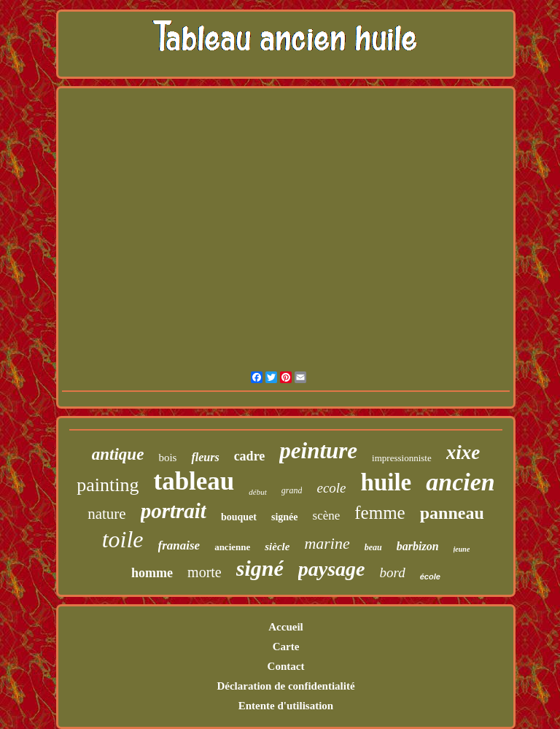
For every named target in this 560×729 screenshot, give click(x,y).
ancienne (232, 547)
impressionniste (402, 458)
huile (386, 482)
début (257, 492)
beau (373, 547)
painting (108, 485)
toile (123, 539)
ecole (331, 488)
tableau (194, 481)
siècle (277, 547)
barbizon (418, 546)
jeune (462, 549)
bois (167, 458)
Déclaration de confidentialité (285, 686)
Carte (286, 647)
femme (380, 513)
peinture (318, 451)
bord (393, 572)
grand (292, 490)
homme (152, 573)
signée (285, 517)
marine (327, 543)
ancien (460, 482)
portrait (174, 511)
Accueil (285, 627)
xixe (463, 452)
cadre (250, 456)
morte (205, 572)
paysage (332, 569)
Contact (286, 666)
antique (118, 454)
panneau (452, 513)
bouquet (239, 517)
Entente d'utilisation (286, 706)
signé (260, 568)
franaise (179, 545)
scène (327, 516)
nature (106, 514)
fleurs (205, 457)
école (430, 576)
